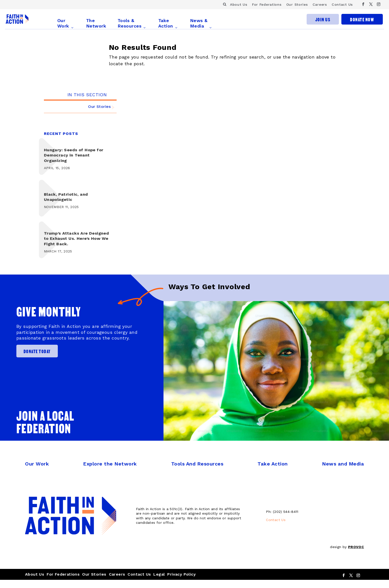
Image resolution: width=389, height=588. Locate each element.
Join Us (323, 22)
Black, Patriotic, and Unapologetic (68, 205)
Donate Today (39, 359)
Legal (159, 582)
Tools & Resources (132, 23)
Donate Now (362, 22)
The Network (99, 23)
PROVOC (356, 555)
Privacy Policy (181, 582)
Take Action (168, 23)
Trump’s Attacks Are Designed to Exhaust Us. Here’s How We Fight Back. (75, 247)
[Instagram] (379, 4)
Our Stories (297, 4)
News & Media (201, 23)
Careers (320, 4)
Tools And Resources (197, 472)
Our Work (66, 23)
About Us (239, 4)
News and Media (343, 472)
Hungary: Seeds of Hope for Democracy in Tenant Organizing (76, 163)
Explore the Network (110, 472)
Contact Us (342, 4)
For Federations (267, 4)
